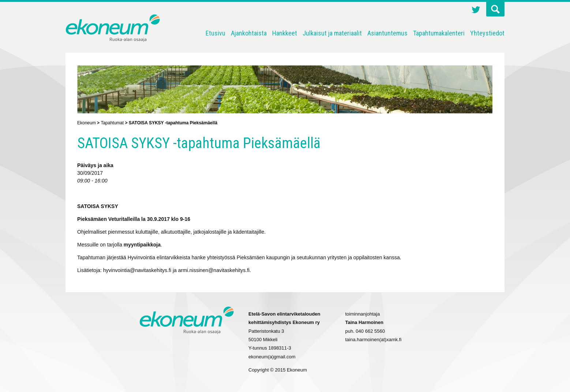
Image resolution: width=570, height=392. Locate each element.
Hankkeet (285, 33)
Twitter (476, 11)
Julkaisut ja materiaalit (332, 33)
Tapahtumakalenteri (439, 33)
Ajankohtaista (249, 33)
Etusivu (215, 33)
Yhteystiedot (487, 33)
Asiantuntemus (387, 33)
